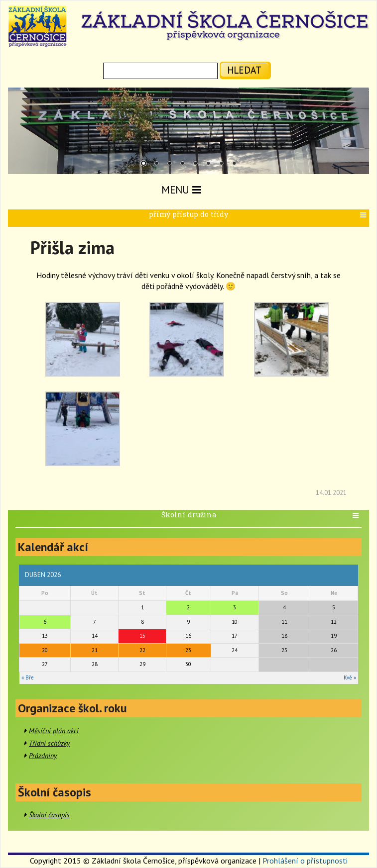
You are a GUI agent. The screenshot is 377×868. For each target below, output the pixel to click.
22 (142, 650)
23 (188, 650)
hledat (244, 70)
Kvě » (350, 677)
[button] (364, 215)
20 (45, 650)
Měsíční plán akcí (54, 731)
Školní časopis (49, 815)
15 (142, 636)
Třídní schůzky (49, 743)
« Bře (28, 677)
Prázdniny (43, 756)
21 (95, 650)
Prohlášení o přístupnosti (305, 861)
